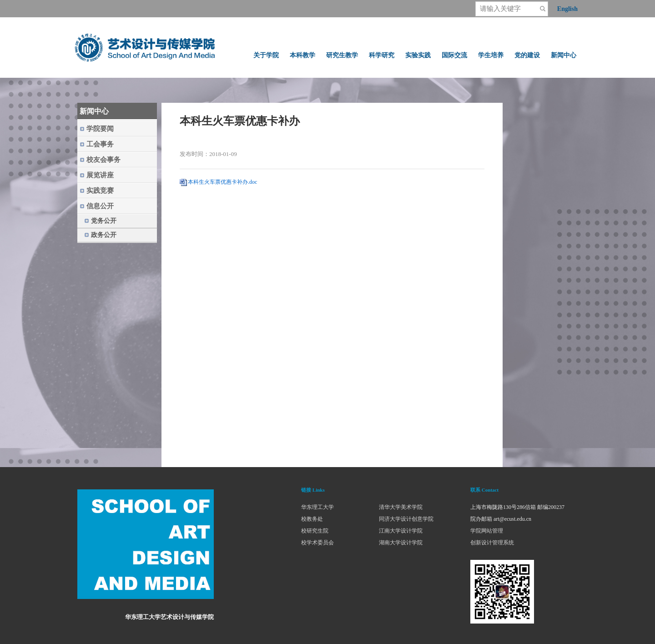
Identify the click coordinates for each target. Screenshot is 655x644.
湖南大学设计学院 (401, 543)
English (567, 9)
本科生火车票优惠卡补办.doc (222, 182)
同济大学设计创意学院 (406, 519)
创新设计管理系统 (492, 543)
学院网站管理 (487, 531)
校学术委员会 (317, 543)
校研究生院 (315, 531)
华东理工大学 (317, 507)
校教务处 (312, 519)
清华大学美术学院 (401, 507)
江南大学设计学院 (401, 531)
